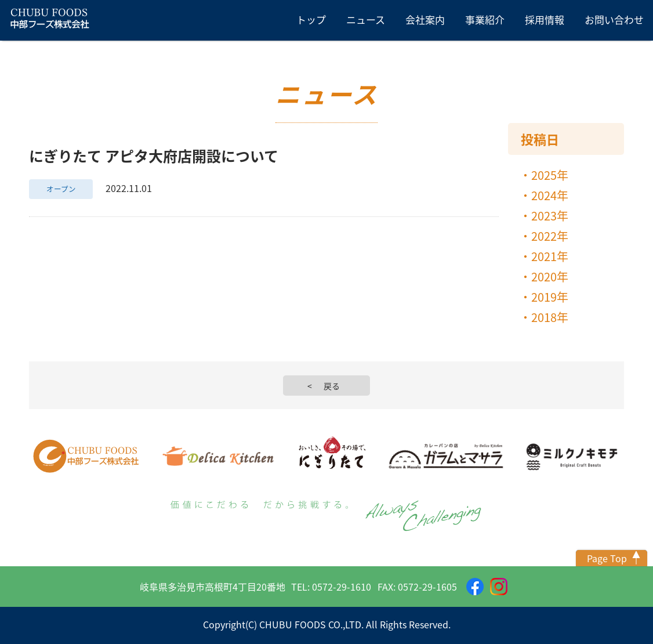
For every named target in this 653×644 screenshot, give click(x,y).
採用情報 (545, 19)
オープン (61, 189)
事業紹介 (485, 19)
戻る (332, 386)
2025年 (550, 175)
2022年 (550, 236)
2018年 (550, 317)
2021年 (550, 256)
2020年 (550, 276)
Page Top (607, 558)
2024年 (550, 195)
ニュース (366, 19)
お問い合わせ (614, 19)
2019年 (550, 297)
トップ (311, 19)
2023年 (550, 216)
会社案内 (425, 19)
